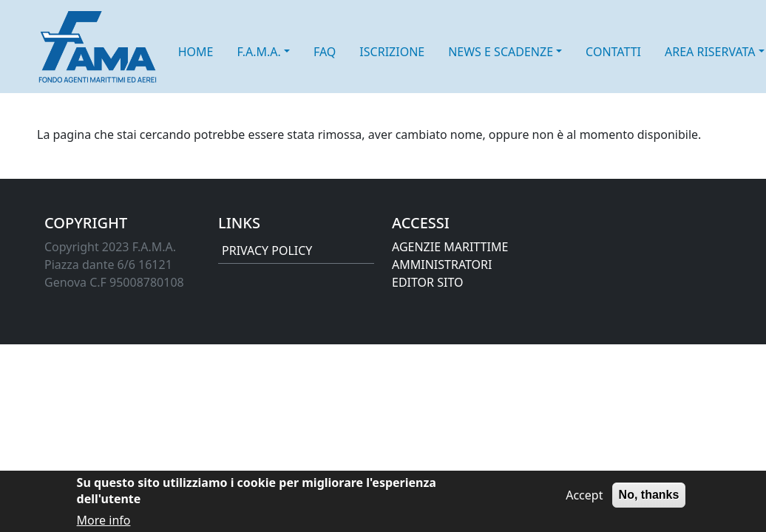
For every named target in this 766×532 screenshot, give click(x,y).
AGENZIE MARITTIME (450, 247)
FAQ (325, 52)
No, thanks (649, 500)
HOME (196, 52)
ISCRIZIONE (392, 52)
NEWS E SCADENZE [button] (501, 52)
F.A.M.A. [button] (258, 52)
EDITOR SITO (427, 282)
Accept (584, 500)
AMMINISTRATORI (442, 265)
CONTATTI (613, 52)
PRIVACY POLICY (267, 250)
